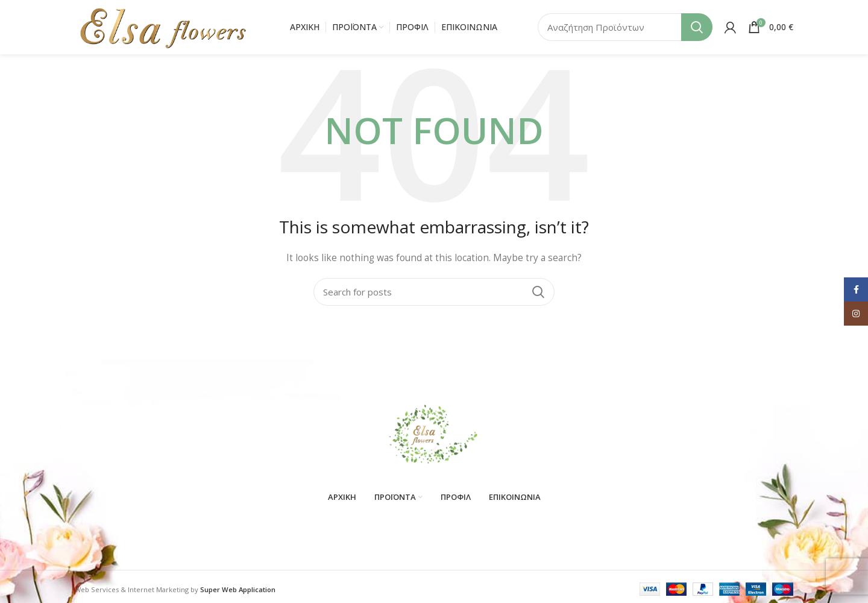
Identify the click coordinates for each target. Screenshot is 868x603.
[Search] (625, 27)
